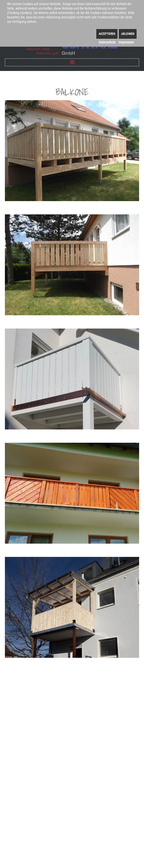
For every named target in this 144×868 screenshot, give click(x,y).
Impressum (126, 42)
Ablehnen (128, 34)
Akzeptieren (107, 34)
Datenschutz (107, 42)
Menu (72, 62)
